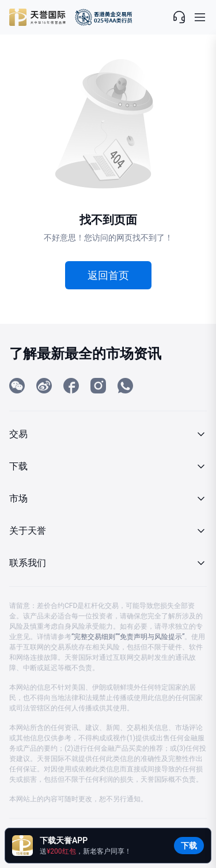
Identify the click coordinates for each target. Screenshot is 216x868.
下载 (189, 846)
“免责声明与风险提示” (151, 637)
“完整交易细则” (94, 637)
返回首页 (108, 275)
